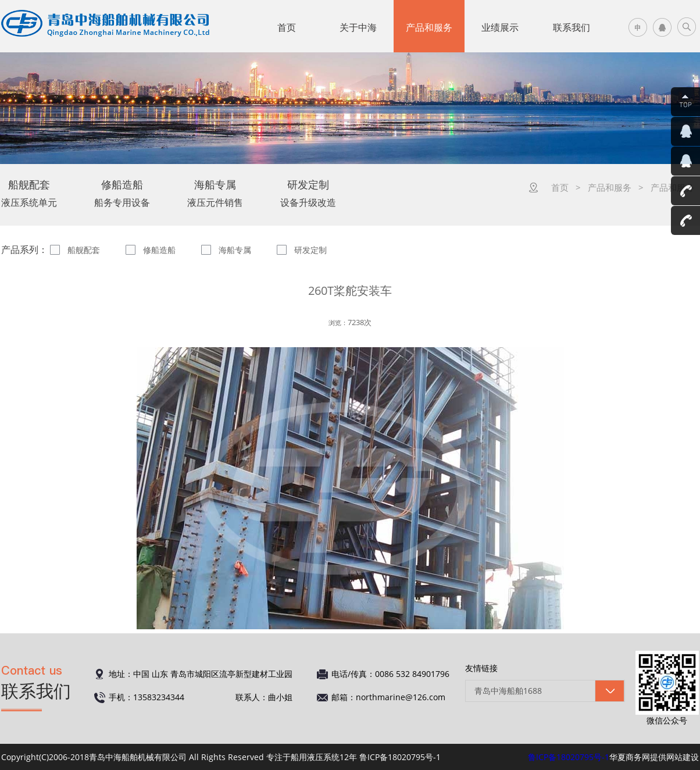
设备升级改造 (308, 193)
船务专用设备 (122, 193)
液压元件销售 (215, 193)
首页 (287, 27)
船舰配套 (84, 250)
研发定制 (310, 250)
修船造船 (159, 250)
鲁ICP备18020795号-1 (569, 757)
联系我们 (572, 27)
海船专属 (235, 250)
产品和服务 (429, 27)
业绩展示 (500, 27)
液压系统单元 (29, 193)
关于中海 (358, 27)
